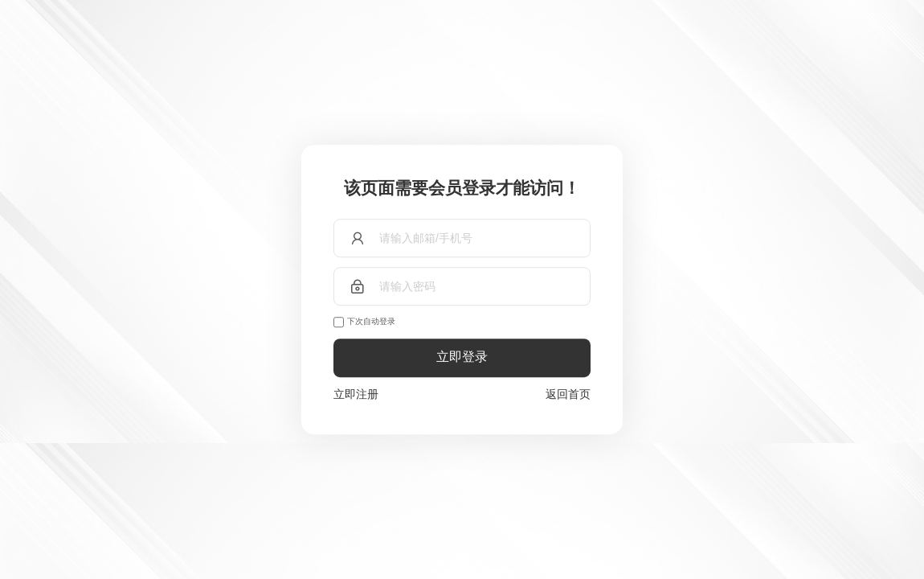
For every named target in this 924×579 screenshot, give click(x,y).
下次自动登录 (371, 321)
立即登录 (462, 357)
